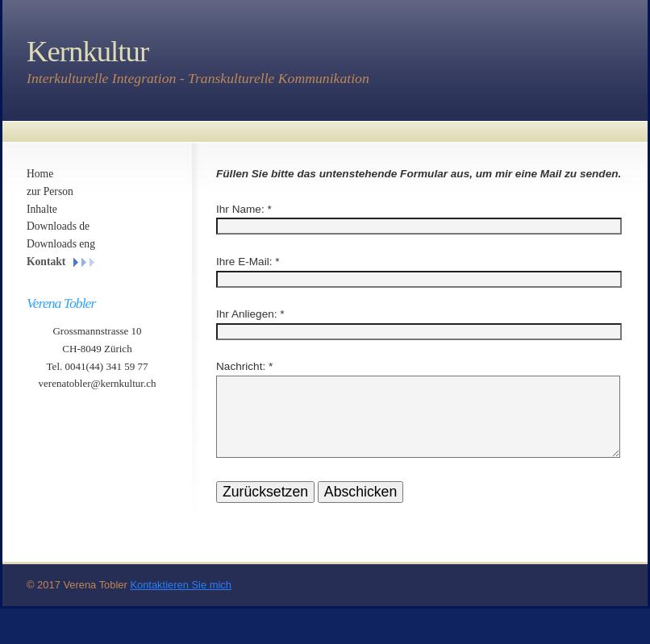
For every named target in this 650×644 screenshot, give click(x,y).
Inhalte (42, 209)
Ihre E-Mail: (244, 262)
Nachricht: (241, 366)
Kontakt (46, 262)
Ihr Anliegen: (247, 314)
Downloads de (58, 226)
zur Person (50, 191)
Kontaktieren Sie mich (181, 604)
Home (40, 174)
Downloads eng (61, 244)
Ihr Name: (240, 209)
